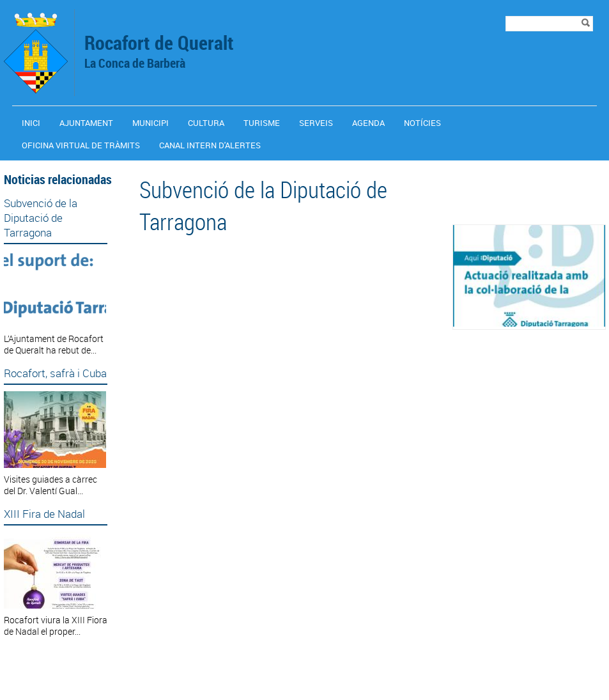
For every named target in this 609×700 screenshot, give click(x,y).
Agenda (368, 123)
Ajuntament (86, 123)
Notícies (422, 123)
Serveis (316, 123)
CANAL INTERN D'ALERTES (210, 145)
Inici (31, 123)
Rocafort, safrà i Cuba (55, 373)
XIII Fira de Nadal (44, 514)
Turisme (262, 123)
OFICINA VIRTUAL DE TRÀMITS (81, 145)
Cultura (206, 123)
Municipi (150, 123)
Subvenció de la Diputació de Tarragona (41, 218)
